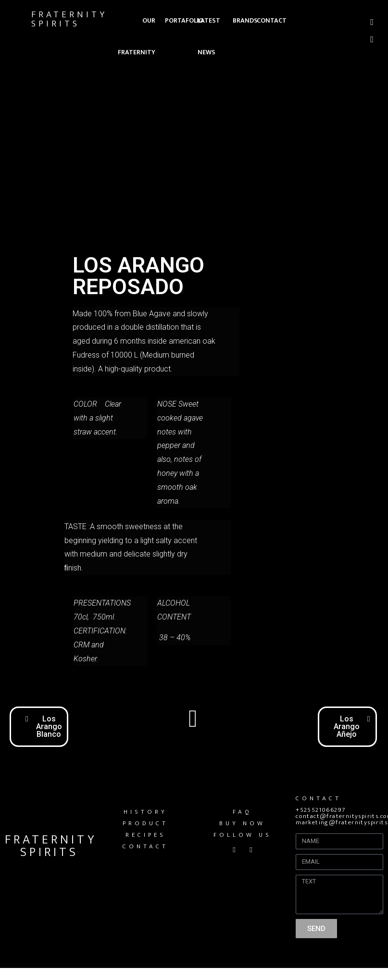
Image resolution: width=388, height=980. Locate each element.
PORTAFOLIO (184, 20)
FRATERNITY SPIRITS (69, 19)
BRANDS (245, 20)
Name (306, 830)
